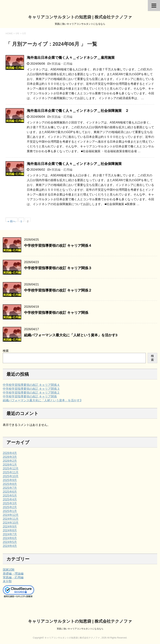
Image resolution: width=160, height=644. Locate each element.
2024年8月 (10, 530)
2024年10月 (11, 523)
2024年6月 (10, 538)
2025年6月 (10, 492)
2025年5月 (10, 496)
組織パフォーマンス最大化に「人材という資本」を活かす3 (71, 335)
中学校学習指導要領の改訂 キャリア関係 (56, 313)
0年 (18, 33)
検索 (6, 351)
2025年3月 (10, 503)
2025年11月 (11, 472)
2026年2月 (10, 461)
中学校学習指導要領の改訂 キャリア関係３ (58, 268)
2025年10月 (11, 476)
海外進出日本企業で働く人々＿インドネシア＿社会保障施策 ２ (78, 111)
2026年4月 (10, 453)
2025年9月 (10, 480)
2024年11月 (11, 519)
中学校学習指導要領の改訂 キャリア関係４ (58, 246)
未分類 (7, 581)
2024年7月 (10, 534)
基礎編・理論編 (13, 574)
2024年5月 (10, 542)
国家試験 (9, 570)
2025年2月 (10, 507)
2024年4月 (10, 546)
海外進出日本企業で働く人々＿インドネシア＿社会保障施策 (74, 164)
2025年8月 (10, 484)
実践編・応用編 (62, 64)
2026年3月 (10, 457)
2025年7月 (10, 488)
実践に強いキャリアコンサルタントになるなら (80, 629)
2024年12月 (11, 515)
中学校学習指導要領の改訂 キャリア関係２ (58, 290)
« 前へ (12, 221)
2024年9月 (10, 527)
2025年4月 (10, 499)
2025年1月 (10, 511)
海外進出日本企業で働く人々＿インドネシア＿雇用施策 (71, 58)
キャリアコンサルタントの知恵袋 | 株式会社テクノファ (80, 17)
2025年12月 (11, 468)
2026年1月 (10, 465)
